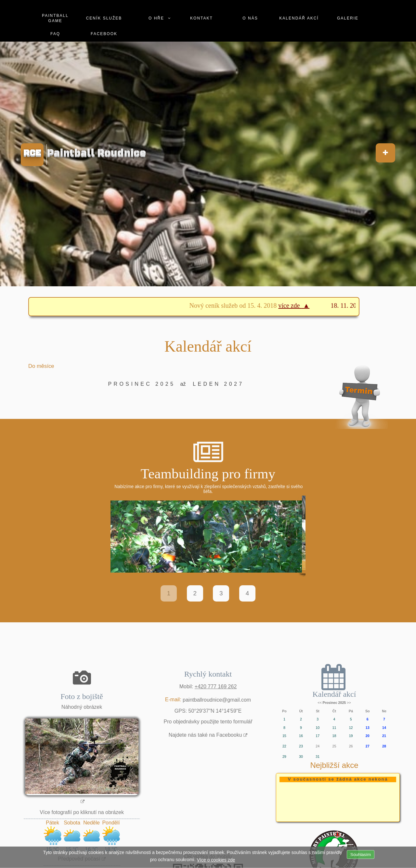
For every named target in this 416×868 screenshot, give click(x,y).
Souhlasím (361, 855)
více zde (296, 305)
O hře (156, 18)
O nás (250, 18)
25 (334, 747)
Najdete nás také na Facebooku (205, 736)
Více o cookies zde (216, 860)
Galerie (348, 18)
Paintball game (55, 18)
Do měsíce (41, 366)
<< (319, 704)
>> (349, 704)
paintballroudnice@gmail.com (217, 700)
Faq (55, 34)
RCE (32, 153)
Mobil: (208, 687)
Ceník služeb (104, 18)
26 (351, 747)
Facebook (104, 34)
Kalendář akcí (299, 18)
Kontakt (201, 18)
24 (318, 747)
